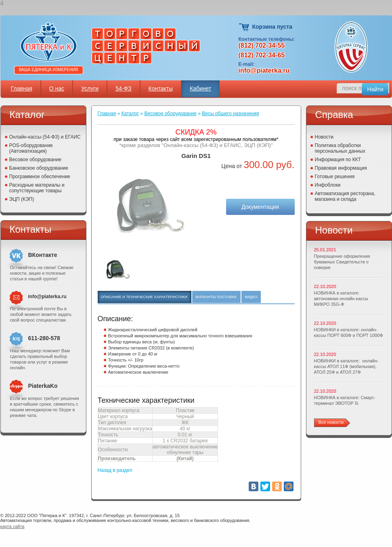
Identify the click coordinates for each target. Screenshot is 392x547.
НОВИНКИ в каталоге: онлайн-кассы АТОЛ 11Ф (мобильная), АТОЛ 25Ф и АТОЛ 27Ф (346, 366)
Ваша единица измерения (49, 70)
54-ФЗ (123, 88)
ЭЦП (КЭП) (22, 199)
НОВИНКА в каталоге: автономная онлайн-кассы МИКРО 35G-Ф (341, 299)
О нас (57, 88)
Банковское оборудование (39, 168)
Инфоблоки (328, 185)
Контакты (161, 88)
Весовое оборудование (35, 160)
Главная (22, 88)
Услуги (90, 88)
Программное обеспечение (40, 177)
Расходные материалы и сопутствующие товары (37, 188)
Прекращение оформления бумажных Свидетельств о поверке (342, 262)
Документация (260, 207)
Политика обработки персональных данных (340, 148)
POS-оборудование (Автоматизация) (31, 148)
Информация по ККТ (338, 160)
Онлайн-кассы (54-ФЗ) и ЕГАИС (45, 137)
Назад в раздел (115, 470)
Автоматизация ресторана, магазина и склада (345, 196)
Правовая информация (341, 168)
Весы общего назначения (230, 114)
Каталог (130, 114)
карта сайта (13, 526)
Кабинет (200, 88)
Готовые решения (335, 177)
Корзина (244, 27)
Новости (324, 137)
